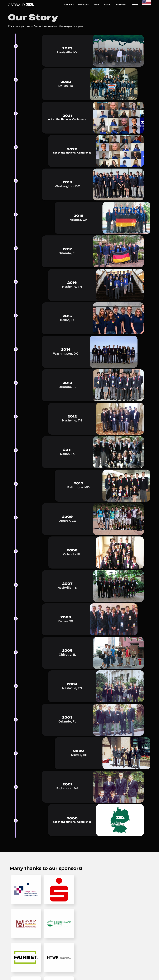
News (96, 5)
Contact (134, 5)
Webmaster (121, 5)
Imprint (110, 876)
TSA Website (113, 885)
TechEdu (107, 5)
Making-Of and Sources (121, 881)
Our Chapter (84, 5)
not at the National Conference (67, 119)
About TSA (69, 5)
